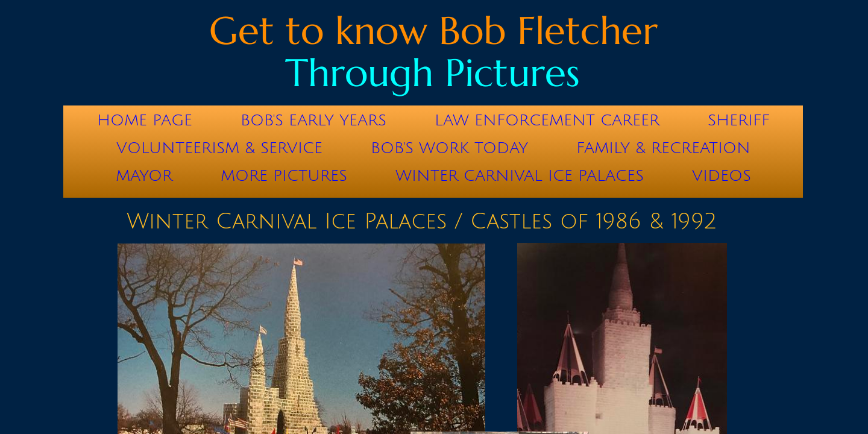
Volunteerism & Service (219, 148)
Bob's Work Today (449, 148)
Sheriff (739, 121)
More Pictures (284, 176)
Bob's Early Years (313, 121)
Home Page (145, 121)
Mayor (144, 176)
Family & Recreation (663, 148)
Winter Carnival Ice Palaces (520, 176)
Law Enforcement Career (547, 121)
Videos (722, 176)
